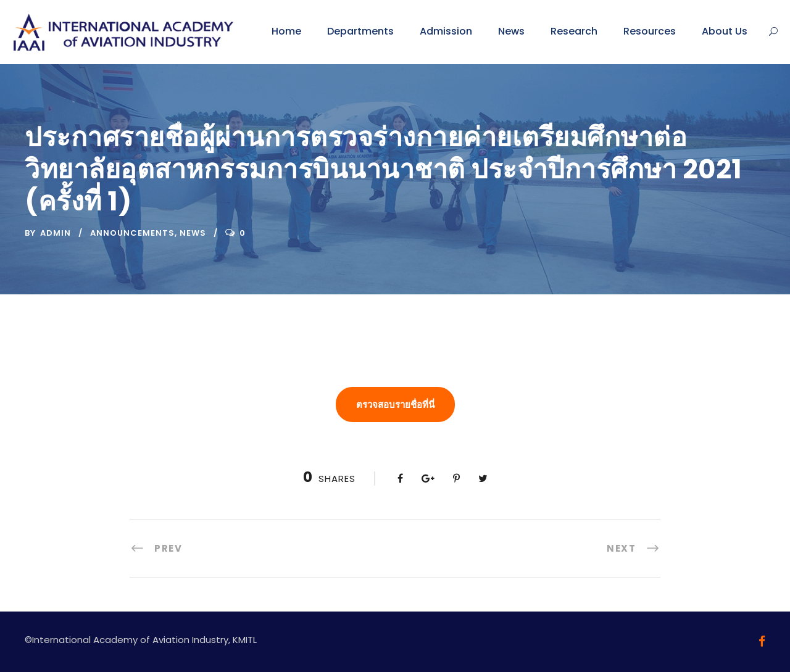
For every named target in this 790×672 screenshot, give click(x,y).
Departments (360, 31)
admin (56, 233)
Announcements (132, 233)
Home (286, 31)
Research (574, 31)
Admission (446, 31)
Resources (650, 31)
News (511, 31)
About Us (725, 31)
